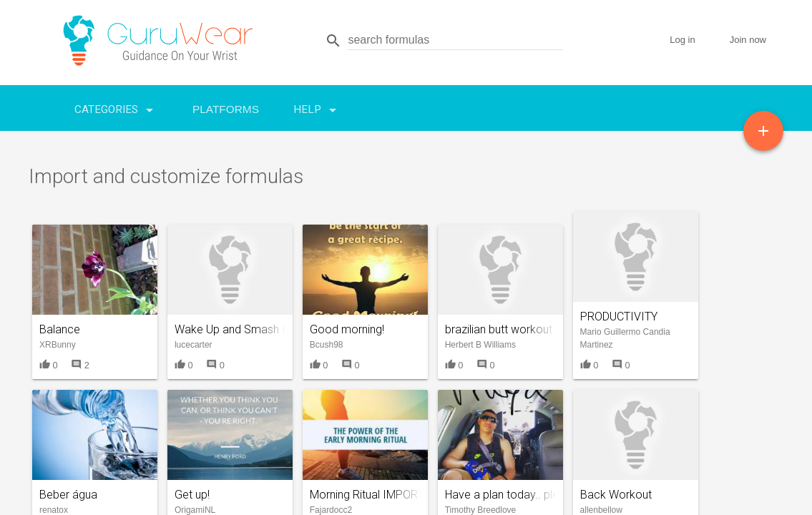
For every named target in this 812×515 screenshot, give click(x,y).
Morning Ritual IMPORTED (373, 495)
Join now (748, 40)
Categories (116, 107)
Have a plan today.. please (511, 495)
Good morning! (347, 329)
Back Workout (616, 495)
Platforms (226, 109)
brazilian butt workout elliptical (520, 329)
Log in (682, 40)
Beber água (68, 495)
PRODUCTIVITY (619, 317)
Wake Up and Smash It (232, 329)
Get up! (192, 495)
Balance (60, 329)
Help (317, 107)
